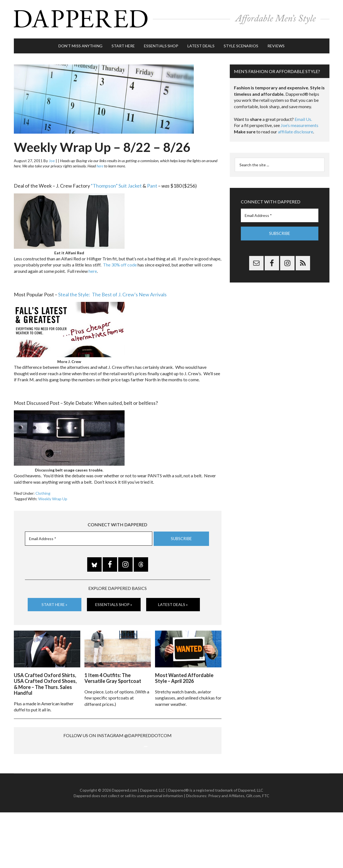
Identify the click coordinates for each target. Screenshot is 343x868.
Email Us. (303, 117)
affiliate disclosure (296, 129)
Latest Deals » (173, 602)
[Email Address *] (89, 536)
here (100, 163)
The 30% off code (120, 262)
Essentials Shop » (114, 602)
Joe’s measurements (300, 123)
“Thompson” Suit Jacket (116, 183)
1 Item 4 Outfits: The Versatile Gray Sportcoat (113, 675)
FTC (266, 851)
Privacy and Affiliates (226, 851)
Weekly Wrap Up (53, 496)
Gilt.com (253, 851)
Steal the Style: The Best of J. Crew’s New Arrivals (112, 292)
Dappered (172, 18)
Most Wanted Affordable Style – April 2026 (184, 675)
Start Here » (54, 602)
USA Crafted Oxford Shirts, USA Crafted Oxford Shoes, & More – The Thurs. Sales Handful (45, 681)
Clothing (43, 491)
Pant (152, 183)
